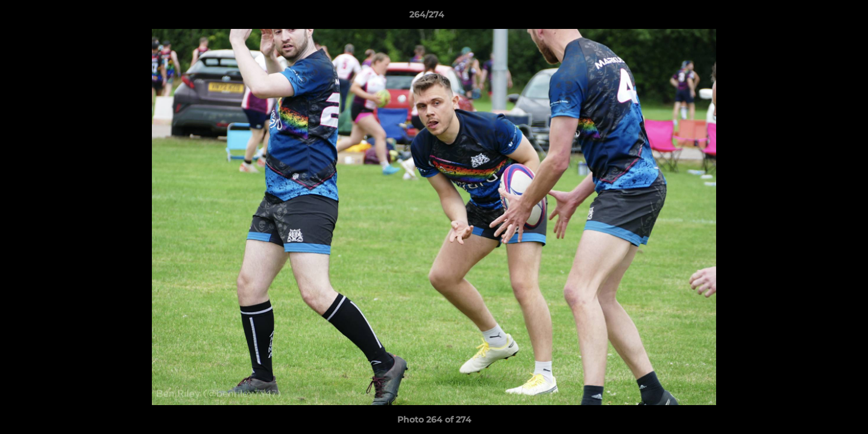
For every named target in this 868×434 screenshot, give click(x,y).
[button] (817, 17)
